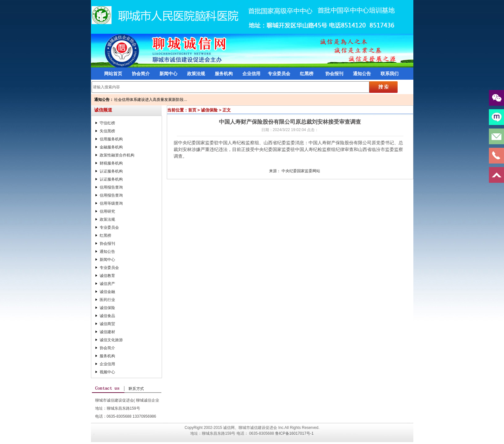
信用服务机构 (111, 139)
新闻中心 (168, 74)
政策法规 (196, 74)
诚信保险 (107, 308)
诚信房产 (107, 284)
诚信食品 (107, 316)
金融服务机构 (111, 147)
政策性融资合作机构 (117, 155)
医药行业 (107, 300)
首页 (192, 110)
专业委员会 (279, 74)
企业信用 (251, 74)
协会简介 (141, 74)
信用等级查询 (111, 203)
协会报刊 (334, 74)
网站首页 (113, 74)
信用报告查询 (111, 187)
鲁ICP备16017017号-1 (294, 433)
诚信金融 (107, 292)
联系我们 (390, 74)
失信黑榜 (107, 131)
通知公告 (362, 74)
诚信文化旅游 (111, 340)
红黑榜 (307, 74)
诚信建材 (107, 332)
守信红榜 (107, 123)
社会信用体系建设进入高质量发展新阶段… (151, 100)
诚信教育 (107, 276)
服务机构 (224, 74)
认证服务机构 (111, 171)
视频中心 (107, 372)
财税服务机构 (111, 163)
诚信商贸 (107, 324)
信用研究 (107, 211)
